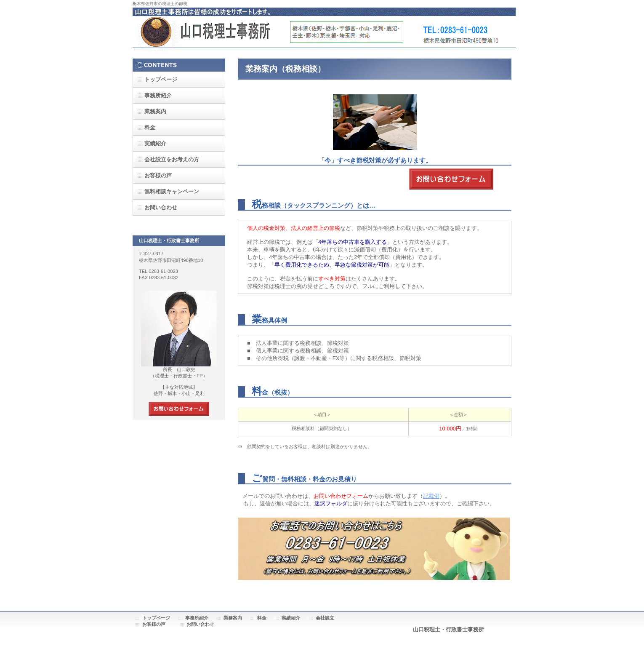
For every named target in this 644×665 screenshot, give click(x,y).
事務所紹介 (197, 618)
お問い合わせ (200, 624)
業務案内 (233, 618)
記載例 (431, 496)
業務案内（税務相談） (285, 69)
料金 (262, 618)
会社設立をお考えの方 (172, 159)
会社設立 (325, 618)
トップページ (156, 618)
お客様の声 (158, 175)
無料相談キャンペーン (172, 191)
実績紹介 (291, 618)
